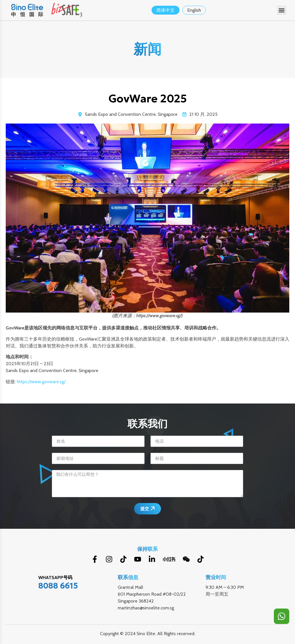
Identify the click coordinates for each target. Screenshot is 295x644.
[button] (282, 10)
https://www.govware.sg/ (41, 382)
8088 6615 (58, 586)
